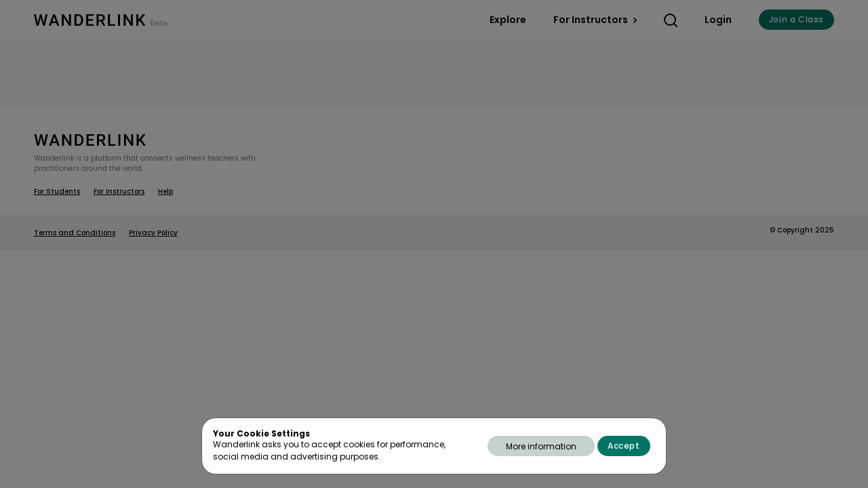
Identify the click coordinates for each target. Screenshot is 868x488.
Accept (624, 446)
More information (541, 446)
